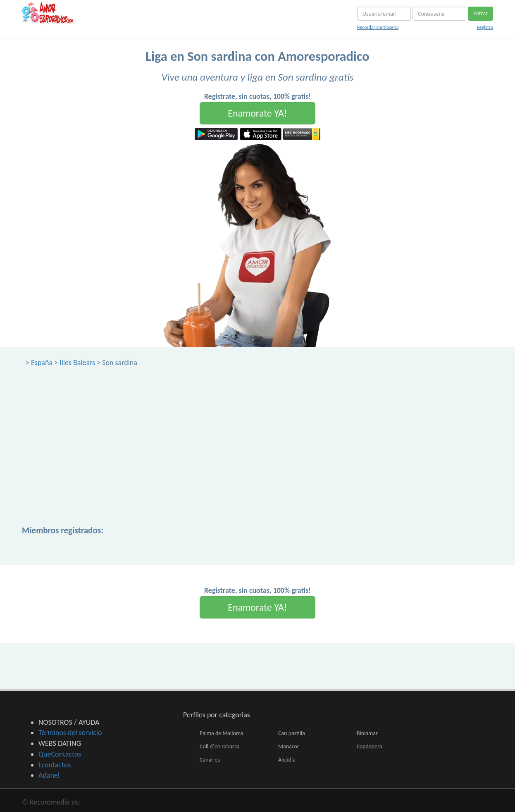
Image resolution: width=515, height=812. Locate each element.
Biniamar (367, 733)
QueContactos (60, 754)
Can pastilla (292, 733)
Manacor (289, 746)
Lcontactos (55, 765)
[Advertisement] (257, 430)
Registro (485, 27)
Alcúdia (287, 760)
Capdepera (369, 746)
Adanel (49, 775)
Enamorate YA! (257, 113)
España (42, 363)
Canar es (210, 760)
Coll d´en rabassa (219, 746)
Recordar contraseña (378, 27)
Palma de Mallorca (221, 733)
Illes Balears (77, 363)
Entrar (480, 13)
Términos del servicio (70, 733)
